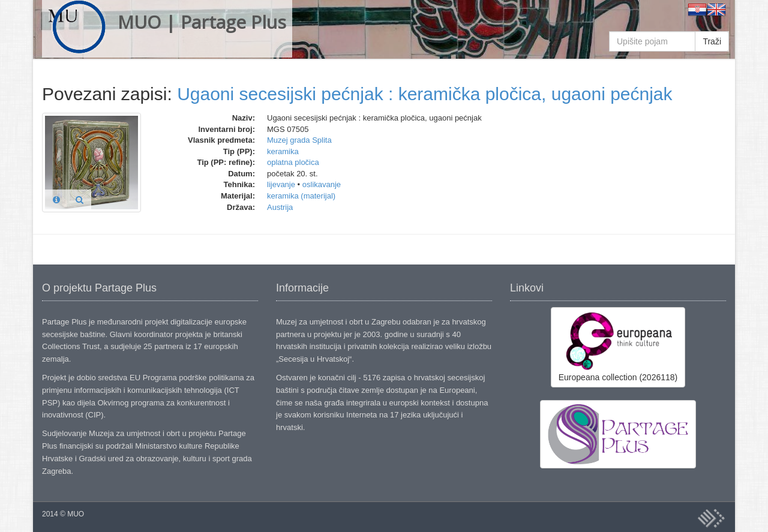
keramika (283, 151)
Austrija (280, 207)
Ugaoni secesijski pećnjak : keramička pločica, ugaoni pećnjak (424, 94)
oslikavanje (322, 184)
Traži (712, 41)
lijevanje (281, 184)
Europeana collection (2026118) (618, 347)
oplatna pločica (293, 162)
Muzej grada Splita (299, 140)
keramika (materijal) (301, 196)
